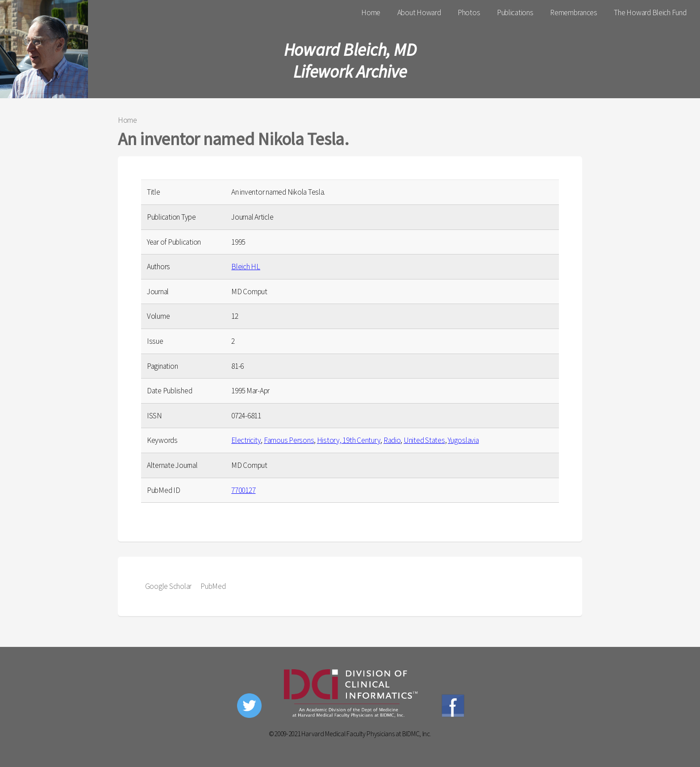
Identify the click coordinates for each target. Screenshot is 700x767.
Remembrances (574, 13)
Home (371, 13)
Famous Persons (289, 440)
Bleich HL (246, 267)
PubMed (213, 586)
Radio (392, 440)
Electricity (246, 440)
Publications (515, 13)
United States (424, 440)
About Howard (419, 13)
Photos (469, 13)
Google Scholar (168, 586)
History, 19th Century (349, 440)
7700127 (243, 490)
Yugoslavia (463, 440)
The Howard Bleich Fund (650, 13)
